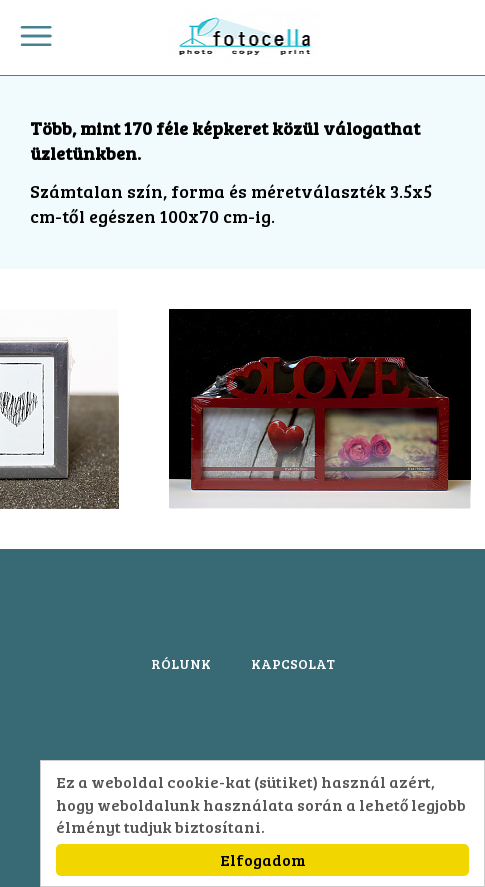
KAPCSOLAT (293, 663)
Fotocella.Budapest (242, 37)
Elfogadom (263, 859)
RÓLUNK (181, 663)
